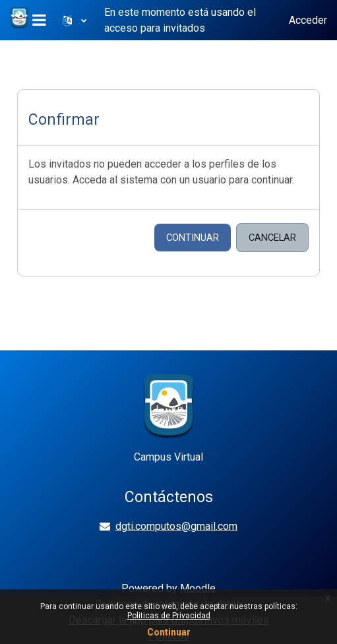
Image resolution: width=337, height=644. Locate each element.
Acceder (308, 20)
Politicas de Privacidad (169, 616)
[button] (75, 20)
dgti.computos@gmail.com (176, 526)
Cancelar (272, 238)
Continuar (193, 238)
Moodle (198, 588)
